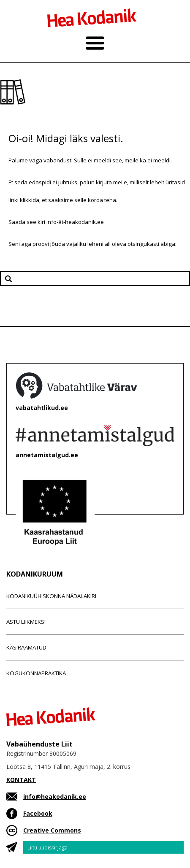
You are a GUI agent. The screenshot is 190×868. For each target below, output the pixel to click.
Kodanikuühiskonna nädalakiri (51, 596)
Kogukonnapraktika (36, 673)
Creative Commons (52, 830)
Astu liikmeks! (26, 622)
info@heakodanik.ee (55, 797)
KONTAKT (21, 780)
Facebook (38, 813)
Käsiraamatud (26, 647)
